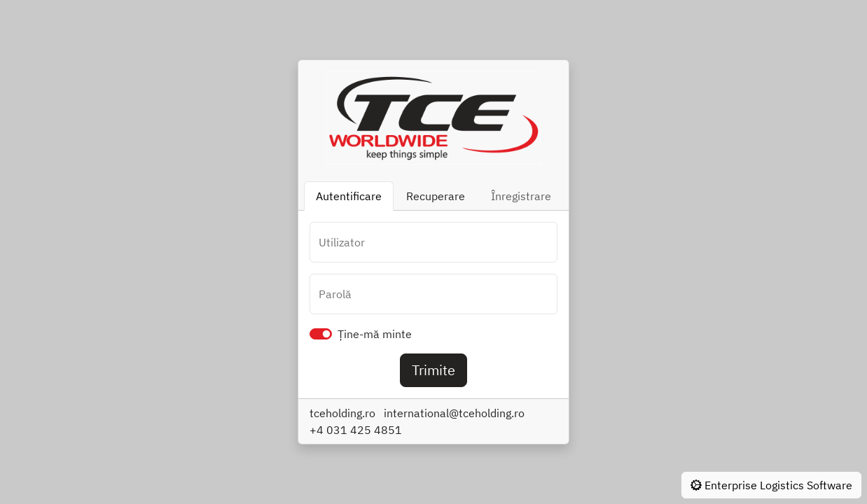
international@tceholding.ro (454, 413)
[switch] (321, 334)
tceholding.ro (342, 413)
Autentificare (349, 196)
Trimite (433, 370)
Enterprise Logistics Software (771, 485)
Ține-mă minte (375, 334)
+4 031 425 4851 (356, 430)
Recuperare (436, 196)
